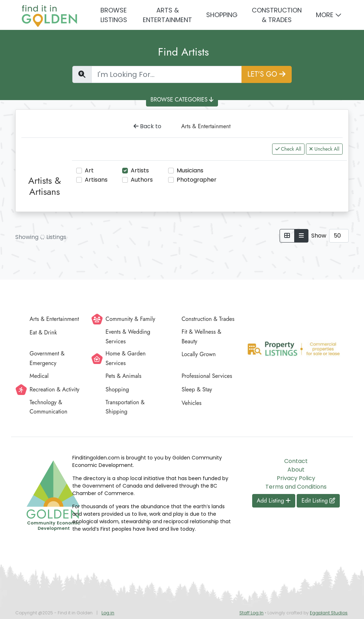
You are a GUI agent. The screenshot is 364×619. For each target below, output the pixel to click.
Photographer (197, 180)
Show (319, 236)
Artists (140, 170)
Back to (147, 126)
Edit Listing (318, 501)
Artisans (96, 180)
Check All (288, 149)
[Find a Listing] (167, 74)
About (296, 470)
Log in (108, 613)
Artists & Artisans (45, 186)
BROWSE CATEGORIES (182, 100)
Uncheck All (324, 149)
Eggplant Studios (329, 613)
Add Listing (274, 501)
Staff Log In (251, 613)
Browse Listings (114, 15)
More (325, 15)
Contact (296, 461)
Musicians (190, 170)
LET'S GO (267, 74)
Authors (142, 180)
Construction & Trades (277, 15)
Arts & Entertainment (167, 15)
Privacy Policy (296, 478)
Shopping (222, 15)
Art (89, 170)
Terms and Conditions (296, 487)
